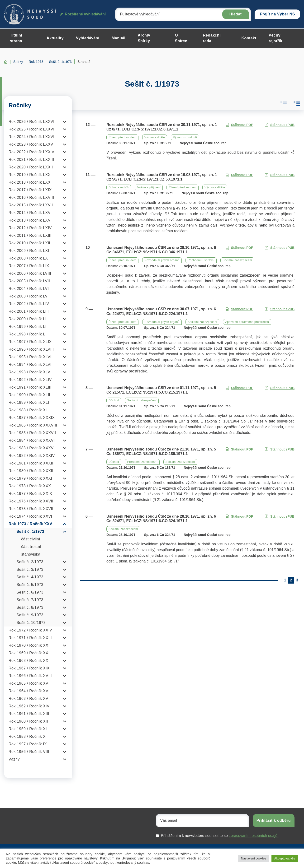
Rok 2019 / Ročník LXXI (30, 175)
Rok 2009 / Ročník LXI (29, 251)
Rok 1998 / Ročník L (27, 334)
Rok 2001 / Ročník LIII (29, 311)
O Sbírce (181, 38)
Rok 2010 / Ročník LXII (29, 243)
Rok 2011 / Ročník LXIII (30, 235)
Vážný (14, 759)
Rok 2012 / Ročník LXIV (30, 228)
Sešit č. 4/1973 (30, 577)
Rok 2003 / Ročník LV (28, 296)
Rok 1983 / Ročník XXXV (31, 448)
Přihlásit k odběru (274, 820)
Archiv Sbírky (144, 38)
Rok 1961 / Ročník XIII (29, 714)
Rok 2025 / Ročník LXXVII (32, 129)
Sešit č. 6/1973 (30, 592)
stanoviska (31, 554)
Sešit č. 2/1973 (30, 562)
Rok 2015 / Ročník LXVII (31, 205)
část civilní (31, 539)
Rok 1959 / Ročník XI (28, 729)
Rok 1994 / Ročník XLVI (30, 364)
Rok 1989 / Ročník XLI (29, 402)
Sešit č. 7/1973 (30, 600)
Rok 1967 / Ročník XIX (29, 668)
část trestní (31, 547)
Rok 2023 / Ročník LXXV (31, 144)
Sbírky (18, 62)
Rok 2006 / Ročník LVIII (30, 273)
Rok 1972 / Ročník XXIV (30, 630)
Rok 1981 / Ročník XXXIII (31, 463)
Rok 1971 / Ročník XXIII (30, 638)
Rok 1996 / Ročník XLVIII (31, 349)
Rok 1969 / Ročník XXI (29, 653)
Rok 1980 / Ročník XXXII (31, 471)
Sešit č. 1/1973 (60, 62)
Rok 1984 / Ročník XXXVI (32, 440)
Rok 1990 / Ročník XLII (29, 395)
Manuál (119, 38)
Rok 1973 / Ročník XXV (30, 524)
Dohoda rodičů (119, 187)
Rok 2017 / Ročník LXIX (30, 190)
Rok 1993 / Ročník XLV (29, 372)
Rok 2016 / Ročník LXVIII (31, 197)
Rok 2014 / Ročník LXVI (30, 213)
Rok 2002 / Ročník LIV (29, 304)
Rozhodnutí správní (201, 260)
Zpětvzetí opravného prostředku (247, 322)
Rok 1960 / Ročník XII (28, 721)
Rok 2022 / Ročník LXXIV (31, 152)
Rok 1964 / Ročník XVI (29, 691)
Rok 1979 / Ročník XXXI (30, 478)
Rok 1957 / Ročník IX (28, 744)
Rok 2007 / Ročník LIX (29, 266)
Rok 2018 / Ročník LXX (30, 182)
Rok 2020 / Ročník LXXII (31, 167)
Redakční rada (212, 38)
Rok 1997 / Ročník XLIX (30, 342)
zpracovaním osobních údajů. (254, 836)
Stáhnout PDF (239, 125)
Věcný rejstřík (275, 38)
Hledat (236, 14)
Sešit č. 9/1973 (30, 615)
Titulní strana (16, 38)
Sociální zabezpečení (237, 260)
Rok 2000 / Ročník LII (28, 319)
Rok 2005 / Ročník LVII (29, 281)
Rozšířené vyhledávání (83, 14)
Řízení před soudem (122, 137)
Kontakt (249, 38)
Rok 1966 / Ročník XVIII (30, 676)
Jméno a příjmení (149, 187)
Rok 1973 (36, 62)
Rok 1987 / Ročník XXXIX (32, 418)
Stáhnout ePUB (280, 125)
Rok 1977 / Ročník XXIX (30, 494)
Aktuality (55, 38)
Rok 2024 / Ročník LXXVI (31, 137)
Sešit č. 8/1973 (30, 607)
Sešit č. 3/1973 (30, 569)
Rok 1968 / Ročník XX (28, 661)
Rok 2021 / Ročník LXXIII (31, 160)
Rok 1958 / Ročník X (27, 736)
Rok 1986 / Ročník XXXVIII (33, 425)
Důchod (114, 400)
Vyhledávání (88, 38)
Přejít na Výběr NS (277, 14)
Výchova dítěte (155, 137)
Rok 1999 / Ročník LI (27, 327)
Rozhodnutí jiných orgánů (162, 260)
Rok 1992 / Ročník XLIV (30, 380)
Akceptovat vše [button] (285, 858)
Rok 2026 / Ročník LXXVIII (33, 122)
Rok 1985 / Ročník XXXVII (32, 433)
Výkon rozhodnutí (185, 137)
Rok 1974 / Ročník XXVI (30, 516)
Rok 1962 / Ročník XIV (29, 706)
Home (6, 62)
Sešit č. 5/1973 (30, 585)
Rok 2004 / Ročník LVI (29, 289)
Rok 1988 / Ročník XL (28, 410)
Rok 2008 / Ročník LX (28, 258)
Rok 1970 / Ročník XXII (30, 645)
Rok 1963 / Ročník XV (28, 699)
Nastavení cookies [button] (254, 858)
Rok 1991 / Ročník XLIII (30, 387)
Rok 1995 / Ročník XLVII (31, 357)
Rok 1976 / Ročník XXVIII (31, 501)
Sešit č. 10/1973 (31, 623)
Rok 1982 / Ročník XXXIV (32, 456)
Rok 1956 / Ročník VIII (29, 752)
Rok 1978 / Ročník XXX (30, 486)
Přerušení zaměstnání (142, 462)
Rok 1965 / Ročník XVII (30, 683)
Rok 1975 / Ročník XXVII (31, 509)
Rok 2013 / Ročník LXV (30, 220)
